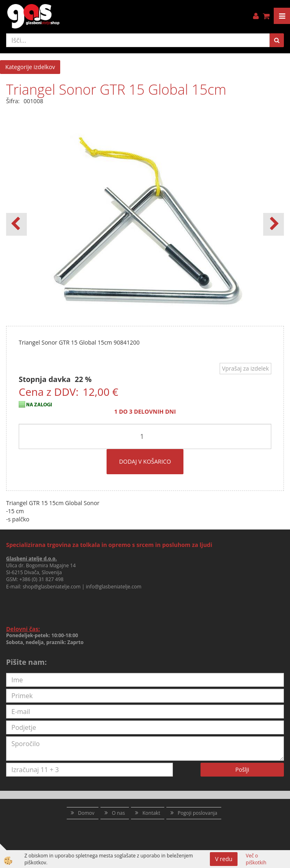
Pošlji (242, 769)
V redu (224, 859)
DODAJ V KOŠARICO (145, 461)
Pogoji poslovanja (198, 813)
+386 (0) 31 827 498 (41, 579)
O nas (118, 813)
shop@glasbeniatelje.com (52, 587)
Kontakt (151, 813)
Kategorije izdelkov (30, 67)
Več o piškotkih (256, 859)
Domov (86, 813)
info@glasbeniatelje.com (114, 587)
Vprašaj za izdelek (245, 368)
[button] (274, 224)
